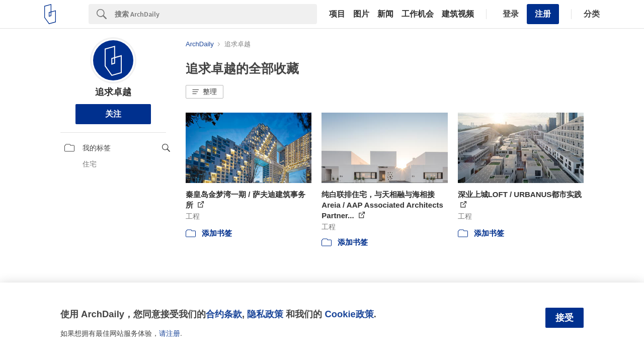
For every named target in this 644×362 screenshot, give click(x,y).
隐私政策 (265, 314)
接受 (565, 318)
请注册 (170, 333)
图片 (361, 14)
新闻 (385, 14)
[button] (205, 92)
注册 (543, 14)
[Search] (216, 14)
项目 (337, 14)
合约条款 (224, 314)
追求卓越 (113, 92)
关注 (113, 114)
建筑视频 (458, 14)
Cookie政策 (349, 314)
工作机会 (418, 14)
